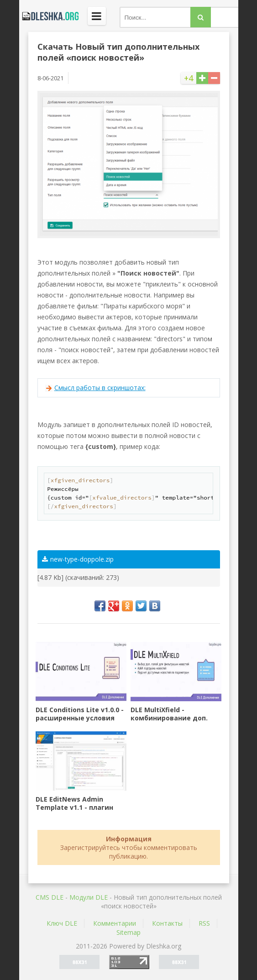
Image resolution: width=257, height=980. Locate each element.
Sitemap (128, 932)
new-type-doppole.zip (78, 559)
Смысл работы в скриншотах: (100, 388)
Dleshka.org (49, 16)
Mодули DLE (89, 897)
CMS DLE (50, 897)
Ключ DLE (62, 923)
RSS (204, 923)
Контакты (167, 923)
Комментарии (115, 923)
